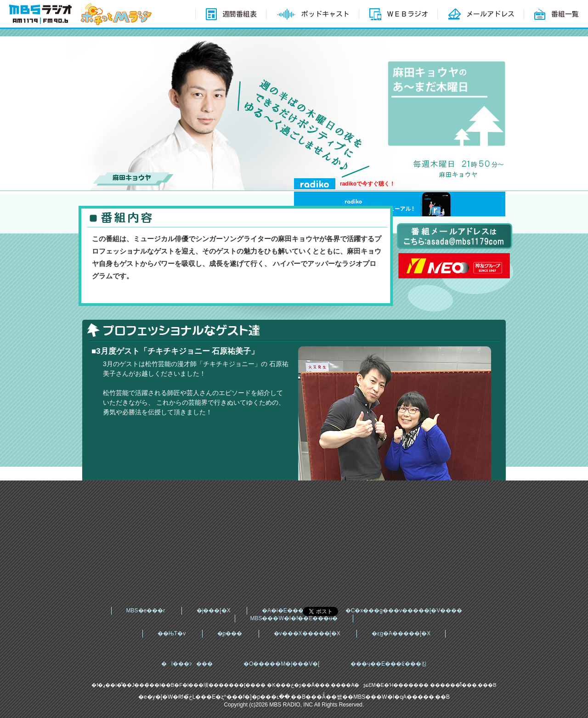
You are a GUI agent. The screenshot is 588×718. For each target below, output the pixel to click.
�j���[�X (214, 611)
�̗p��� (230, 633)
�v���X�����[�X (307, 633)
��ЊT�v (172, 633)
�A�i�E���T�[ (288, 611)
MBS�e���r (146, 611)
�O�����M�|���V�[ (282, 664)
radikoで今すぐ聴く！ (367, 184)
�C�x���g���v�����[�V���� (404, 611)
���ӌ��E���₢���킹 (389, 664)
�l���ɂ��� (187, 664)
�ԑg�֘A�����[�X (401, 633)
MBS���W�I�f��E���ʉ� (294, 618)
